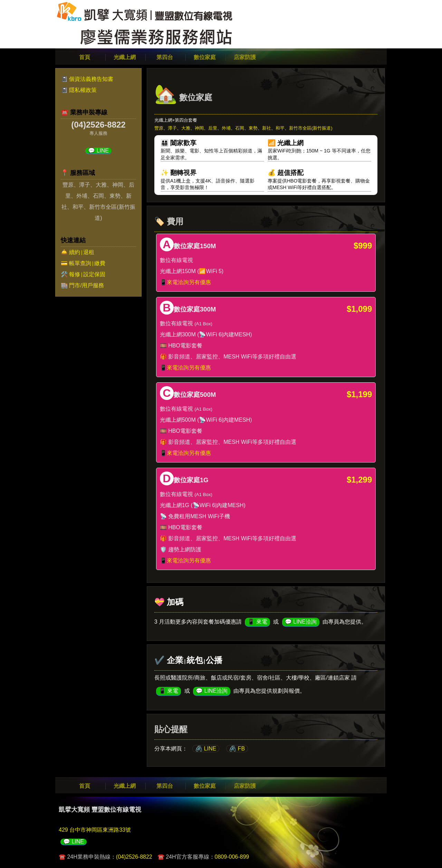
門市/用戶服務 (86, 285)
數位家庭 (205, 57)
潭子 (172, 128)
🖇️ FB (237, 749)
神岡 (199, 128)
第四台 (165, 57)
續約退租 (81, 252)
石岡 (240, 128)
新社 (267, 128)
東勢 (253, 128)
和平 (280, 128)
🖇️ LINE (206, 749)
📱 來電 (257, 622)
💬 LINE (98, 151)
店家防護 (245, 57)
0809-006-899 (232, 857)
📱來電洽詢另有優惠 (185, 282)
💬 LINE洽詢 (301, 622)
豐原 (159, 128)
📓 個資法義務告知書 (87, 79)
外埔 (226, 128)
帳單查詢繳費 (87, 263)
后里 (213, 128)
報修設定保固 (87, 274)
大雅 (186, 128)
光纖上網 (125, 57)
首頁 (85, 57)
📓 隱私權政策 (79, 90)
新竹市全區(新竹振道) (311, 128)
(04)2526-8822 (134, 857)
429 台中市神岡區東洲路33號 (95, 830)
